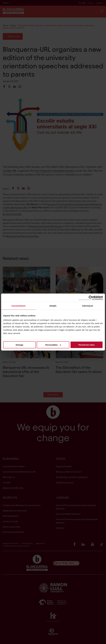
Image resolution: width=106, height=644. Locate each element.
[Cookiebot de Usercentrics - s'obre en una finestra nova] (91, 298)
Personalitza (53, 345)
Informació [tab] (88, 306)
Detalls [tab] (53, 306)
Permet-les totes (87, 345)
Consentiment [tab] (18, 306)
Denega (19, 345)
